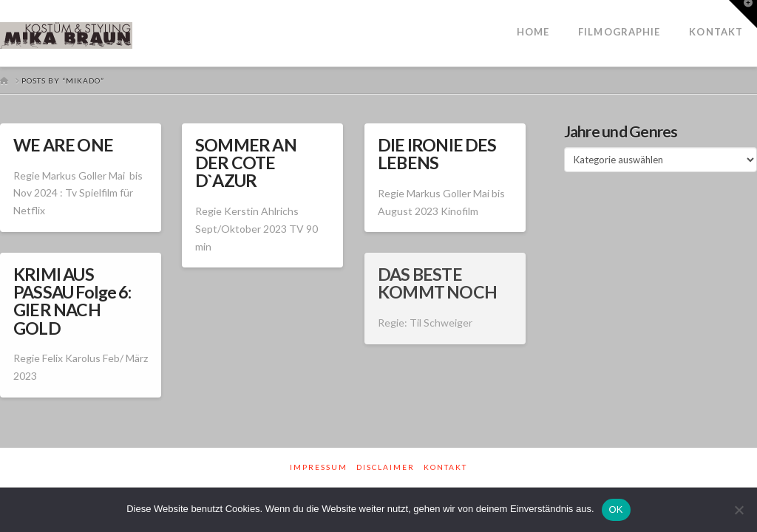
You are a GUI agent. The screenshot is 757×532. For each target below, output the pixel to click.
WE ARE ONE (63, 145)
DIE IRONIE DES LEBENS (437, 154)
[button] (743, 14)
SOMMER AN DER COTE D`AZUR (246, 163)
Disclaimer (386, 467)
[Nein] (739, 510)
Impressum (319, 467)
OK (616, 509)
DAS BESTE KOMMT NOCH (437, 283)
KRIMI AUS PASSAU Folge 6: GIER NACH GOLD (72, 301)
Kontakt (445, 467)
